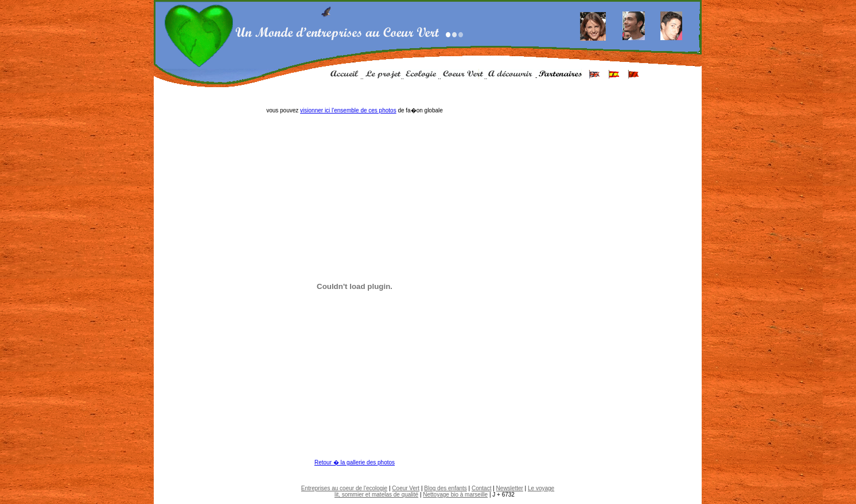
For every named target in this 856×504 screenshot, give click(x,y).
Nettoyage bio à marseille (455, 495)
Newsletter (510, 488)
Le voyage (541, 488)
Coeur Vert (406, 488)
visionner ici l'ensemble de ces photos (348, 110)
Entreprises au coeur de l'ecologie (344, 488)
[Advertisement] (428, 474)
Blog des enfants (445, 488)
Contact (481, 488)
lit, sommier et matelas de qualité (376, 495)
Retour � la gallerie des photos (355, 462)
